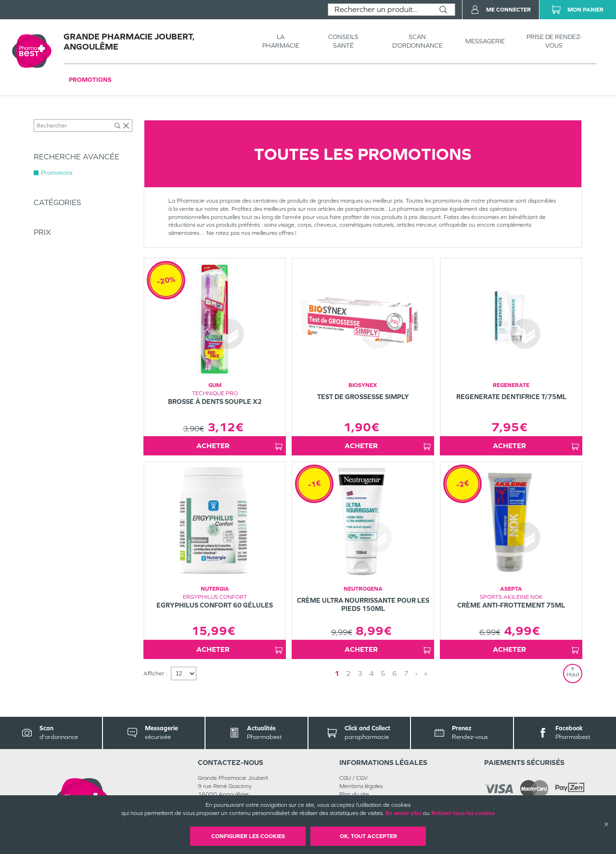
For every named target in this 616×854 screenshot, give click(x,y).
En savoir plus (404, 813)
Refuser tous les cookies (463, 813)
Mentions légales (361, 786)
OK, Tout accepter (368, 836)
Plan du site (354, 794)
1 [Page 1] (337, 673)
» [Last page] (426, 673)
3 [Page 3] (360, 673)
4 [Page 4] (372, 673)
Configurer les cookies (248, 836)
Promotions (90, 80)
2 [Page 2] (348, 673)
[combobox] (380, 10)
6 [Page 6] (395, 673)
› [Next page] (416, 673)
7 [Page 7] (406, 673)
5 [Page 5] (383, 673)
